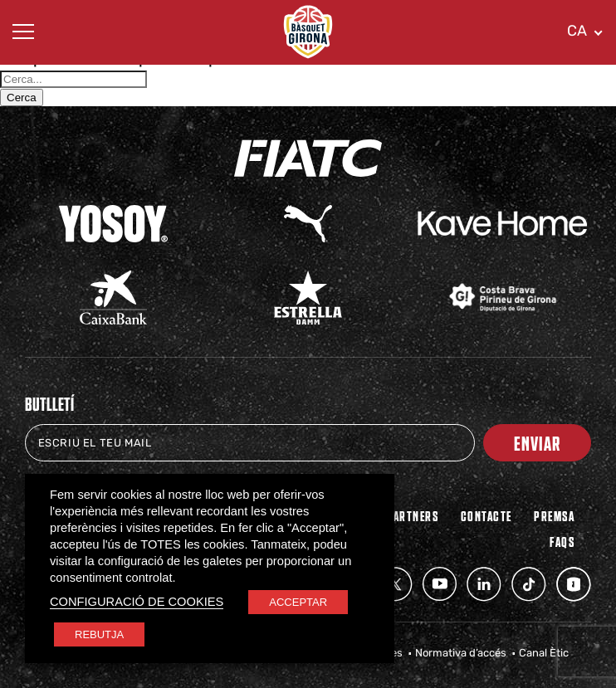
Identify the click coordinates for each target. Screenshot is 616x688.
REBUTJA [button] (99, 634)
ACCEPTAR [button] (298, 602)
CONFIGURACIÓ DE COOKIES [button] (137, 602)
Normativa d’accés (461, 653)
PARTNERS (412, 515)
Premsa (554, 515)
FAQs (562, 541)
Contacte (486, 515)
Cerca (22, 98)
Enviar (537, 443)
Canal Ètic (544, 653)
